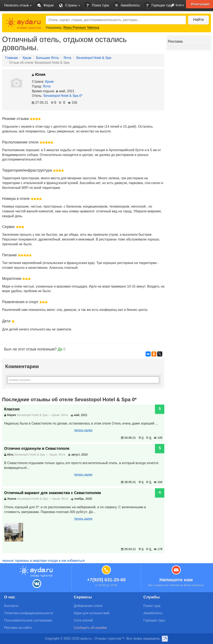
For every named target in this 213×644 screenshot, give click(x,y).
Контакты (11, 606)
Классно (12, 409)
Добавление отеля (88, 606)
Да (60, 349)
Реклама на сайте (18, 628)
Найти (198, 20)
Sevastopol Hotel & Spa (93, 58)
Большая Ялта (47, 58)
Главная (12, 58)
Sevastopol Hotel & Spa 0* (63, 96)
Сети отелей (83, 620)
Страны (69, 6)
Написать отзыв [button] (18, 5)
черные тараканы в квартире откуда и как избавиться (43, 561)
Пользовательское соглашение (28, 620)
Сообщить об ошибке (90, 628)
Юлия (39, 75)
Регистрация (200, 4)
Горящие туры (159, 6)
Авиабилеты (126, 6)
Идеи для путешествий (92, 613)
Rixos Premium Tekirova (81, 28)
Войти (176, 6)
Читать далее (83, 430)
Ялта (67, 58)
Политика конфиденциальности (29, 613)
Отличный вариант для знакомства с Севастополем (53, 493)
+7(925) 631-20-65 (106, 580)
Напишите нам (176, 580)
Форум (45, 6)
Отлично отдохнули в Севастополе (37, 448)
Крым (27, 58)
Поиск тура (97, 6)
